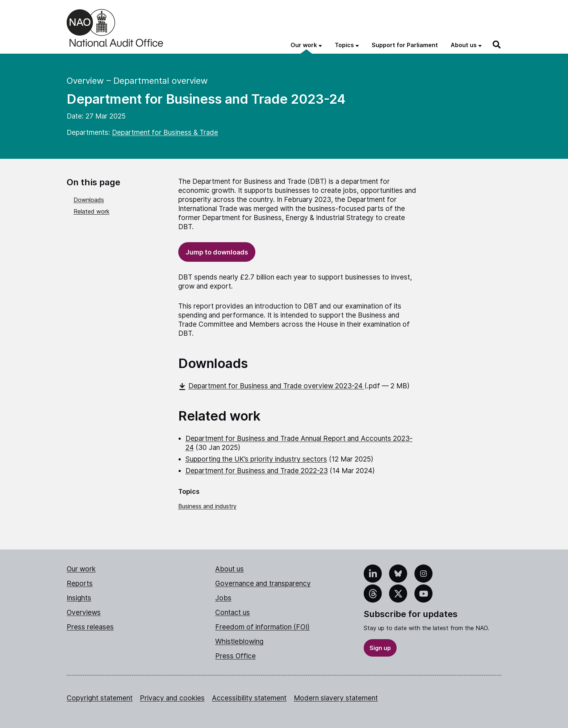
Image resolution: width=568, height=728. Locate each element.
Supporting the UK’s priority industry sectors (256, 459)
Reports (80, 584)
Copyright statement (100, 698)
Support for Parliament (405, 45)
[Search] (497, 45)
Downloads (89, 200)
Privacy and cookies (172, 698)
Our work (81, 569)
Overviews (84, 613)
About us (229, 569)
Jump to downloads (217, 252)
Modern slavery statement (336, 698)
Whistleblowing (239, 642)
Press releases (90, 627)
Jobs (223, 598)
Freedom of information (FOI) (262, 627)
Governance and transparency (263, 584)
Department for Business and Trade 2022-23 (257, 471)
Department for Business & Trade (165, 133)
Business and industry (207, 506)
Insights (79, 598)
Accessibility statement (249, 698)
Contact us (233, 613)
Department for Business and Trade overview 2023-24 (271, 386)
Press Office (235, 656)
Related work (91, 211)
